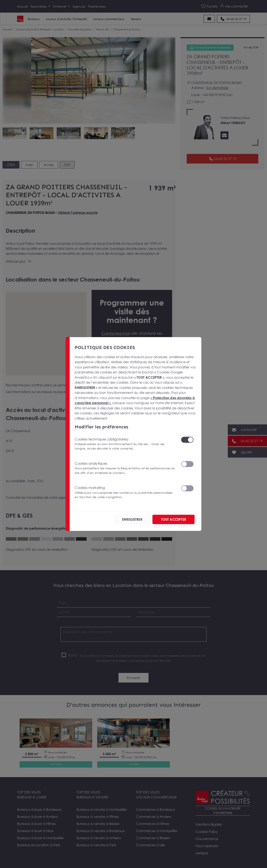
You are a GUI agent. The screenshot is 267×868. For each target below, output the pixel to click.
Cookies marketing (125, 492)
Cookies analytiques (125, 468)
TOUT (174, 519)
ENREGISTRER (132, 519)
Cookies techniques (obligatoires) (125, 444)
